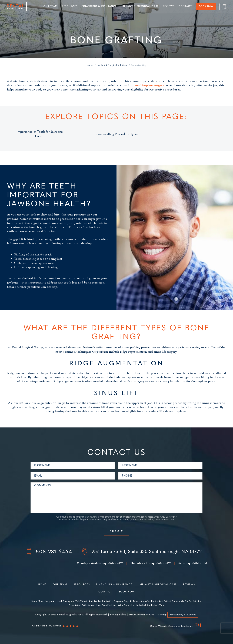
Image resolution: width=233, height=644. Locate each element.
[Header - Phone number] (223, 7)
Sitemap (162, 615)
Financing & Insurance (99, 6)
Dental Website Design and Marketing (172, 626)
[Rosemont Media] (197, 626)
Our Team (50, 6)
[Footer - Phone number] (49, 552)
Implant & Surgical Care (140, 6)
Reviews (168, 6)
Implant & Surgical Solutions (112, 66)
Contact (185, 6)
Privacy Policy (118, 615)
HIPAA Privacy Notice (142, 615)
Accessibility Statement (183, 615)
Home (90, 66)
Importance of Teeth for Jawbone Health (40, 134)
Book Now (206, 7)
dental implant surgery (148, 85)
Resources (69, 6)
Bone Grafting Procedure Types (116, 134)
